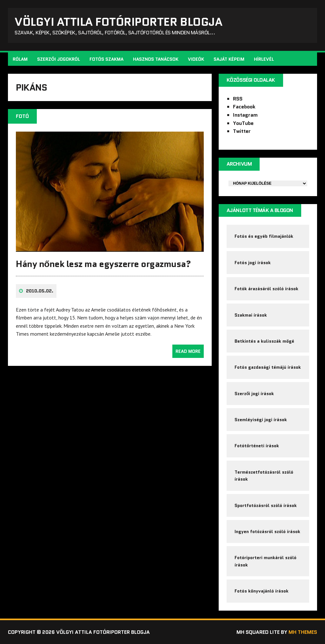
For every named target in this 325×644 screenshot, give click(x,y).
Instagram (245, 115)
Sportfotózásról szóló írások (266, 505)
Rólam (20, 59)
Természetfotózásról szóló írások (264, 476)
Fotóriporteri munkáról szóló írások (265, 561)
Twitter (242, 131)
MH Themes (303, 632)
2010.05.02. (40, 291)
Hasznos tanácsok (156, 59)
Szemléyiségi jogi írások (261, 420)
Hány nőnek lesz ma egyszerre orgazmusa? (103, 264)
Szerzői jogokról (59, 59)
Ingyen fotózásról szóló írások (267, 531)
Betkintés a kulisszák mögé (264, 341)
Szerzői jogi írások (254, 394)
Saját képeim (229, 59)
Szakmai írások (251, 315)
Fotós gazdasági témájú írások (268, 367)
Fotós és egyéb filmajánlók (264, 236)
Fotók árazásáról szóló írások (266, 289)
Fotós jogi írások (253, 263)
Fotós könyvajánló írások (262, 591)
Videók (196, 59)
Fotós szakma (106, 59)
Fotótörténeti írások (257, 446)
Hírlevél (264, 59)
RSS (238, 99)
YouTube (243, 123)
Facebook (244, 107)
